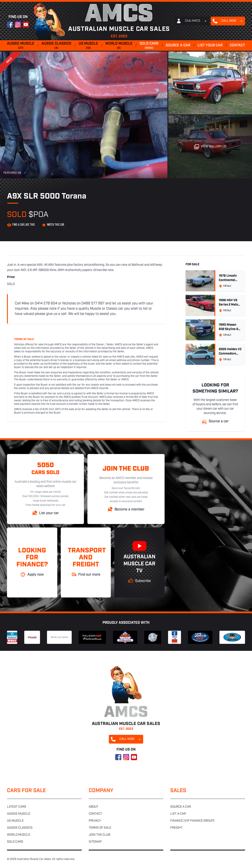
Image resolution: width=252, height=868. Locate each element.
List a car (178, 814)
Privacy (95, 821)
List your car (210, 45)
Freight (176, 828)
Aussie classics (56, 46)
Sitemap (95, 842)
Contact (237, 45)
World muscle (119, 46)
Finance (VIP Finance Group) (192, 821)
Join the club (99, 835)
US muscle (88, 46)
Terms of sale (100, 828)
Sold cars (149, 46)
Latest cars (17, 807)
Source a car (178, 45)
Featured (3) (12, 173)
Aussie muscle (21, 46)
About (94, 807)
